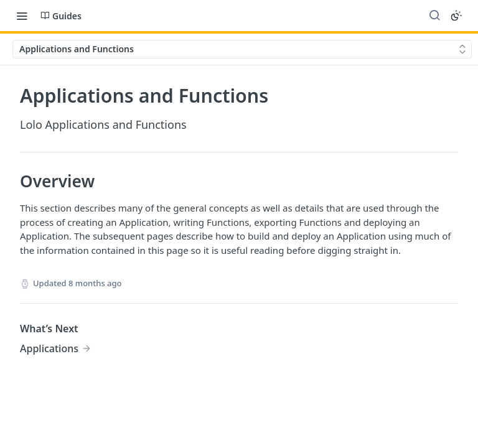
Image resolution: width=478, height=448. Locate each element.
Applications (49, 348)
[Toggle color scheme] (456, 16)
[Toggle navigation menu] (22, 16)
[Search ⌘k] (434, 16)
